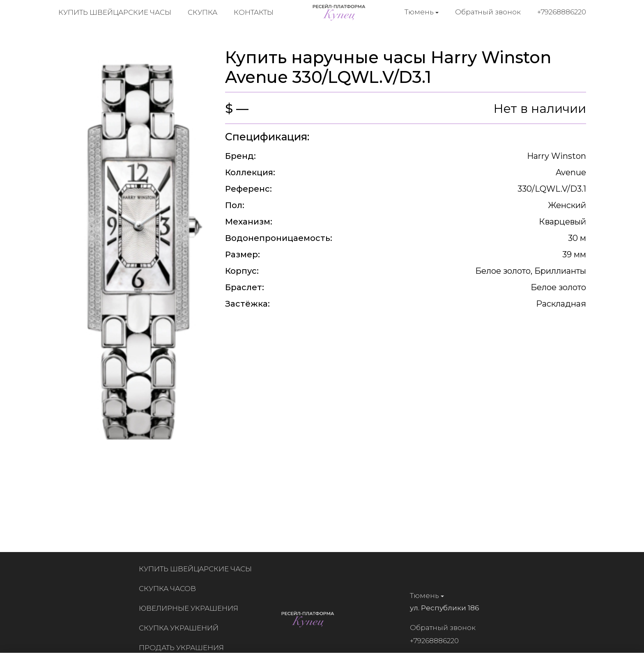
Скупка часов (170, 589)
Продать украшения (184, 648)
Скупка (202, 12)
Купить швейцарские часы (115, 12)
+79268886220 (562, 12)
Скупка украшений (182, 628)
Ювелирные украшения (191, 608)
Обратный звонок (488, 12)
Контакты (254, 12)
